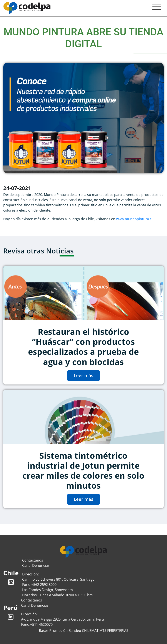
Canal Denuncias (36, 565)
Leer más (83, 375)
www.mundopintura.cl (134, 219)
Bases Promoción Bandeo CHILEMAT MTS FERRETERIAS (84, 631)
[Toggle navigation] (157, 8)
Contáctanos (33, 560)
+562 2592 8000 (44, 585)
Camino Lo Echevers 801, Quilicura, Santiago (58, 579)
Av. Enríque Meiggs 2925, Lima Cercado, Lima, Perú (63, 619)
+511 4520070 (41, 624)
